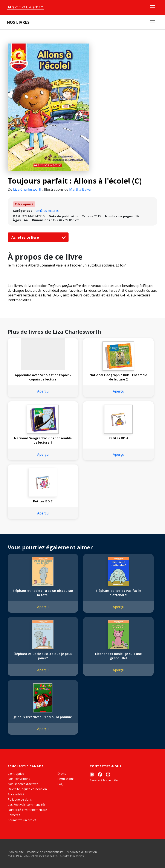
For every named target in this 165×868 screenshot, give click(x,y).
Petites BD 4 (118, 438)
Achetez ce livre (38, 237)
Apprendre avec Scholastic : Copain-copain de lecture (43, 377)
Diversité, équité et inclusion (27, 789)
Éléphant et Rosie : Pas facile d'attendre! (118, 593)
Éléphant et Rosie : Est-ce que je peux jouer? (43, 656)
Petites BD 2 (43, 501)
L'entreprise (16, 774)
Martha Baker (80, 189)
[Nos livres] (153, 22)
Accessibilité (16, 794)
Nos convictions (19, 779)
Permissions (66, 779)
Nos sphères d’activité (23, 784)
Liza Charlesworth (28, 189)
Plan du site (16, 852)
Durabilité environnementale (27, 810)
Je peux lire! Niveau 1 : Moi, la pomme (43, 717)
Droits (62, 774)
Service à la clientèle (104, 780)
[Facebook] (100, 774)
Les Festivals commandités (27, 805)
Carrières (14, 815)
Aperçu (43, 391)
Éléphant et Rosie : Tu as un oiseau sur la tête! (43, 593)
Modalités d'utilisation (82, 852)
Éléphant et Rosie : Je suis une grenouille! (118, 656)
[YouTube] (108, 774)
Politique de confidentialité (45, 852)
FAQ (60, 784)
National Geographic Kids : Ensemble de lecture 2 (118, 377)
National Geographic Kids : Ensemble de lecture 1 (43, 440)
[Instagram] (92, 774)
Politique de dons (20, 799)
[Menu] (153, 7)
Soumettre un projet (22, 820)
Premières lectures (46, 211)
